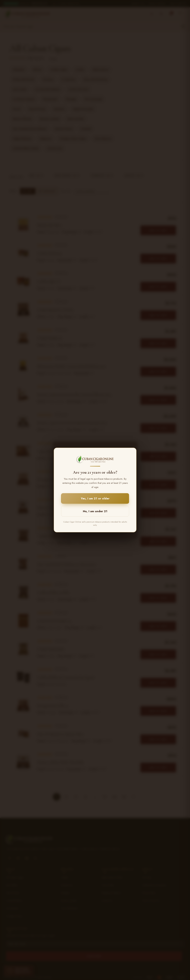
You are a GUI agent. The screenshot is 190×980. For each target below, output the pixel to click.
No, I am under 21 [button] (95, 511)
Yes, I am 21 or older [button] (95, 498)
